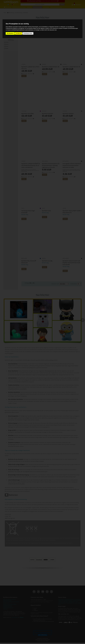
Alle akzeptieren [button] (10, 33)
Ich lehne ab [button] (19, 33)
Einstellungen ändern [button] (28, 33)
